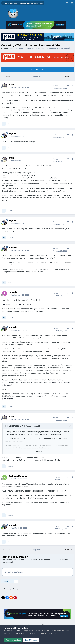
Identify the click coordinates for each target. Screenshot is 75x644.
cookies (20, 631)
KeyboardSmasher (18, 476)
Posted (19, 87)
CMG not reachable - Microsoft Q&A (16, 304)
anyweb (13, 134)
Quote (10, 124)
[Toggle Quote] (6, 426)
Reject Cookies (31, 640)
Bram (6, 48)
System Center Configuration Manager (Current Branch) (48, 48)
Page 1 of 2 (37, 76)
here (21, 349)
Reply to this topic (38, 69)
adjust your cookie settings (14, 633)
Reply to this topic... (14, 572)
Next (67, 76)
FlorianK (13, 292)
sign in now (55, 559)
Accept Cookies (13, 640)
